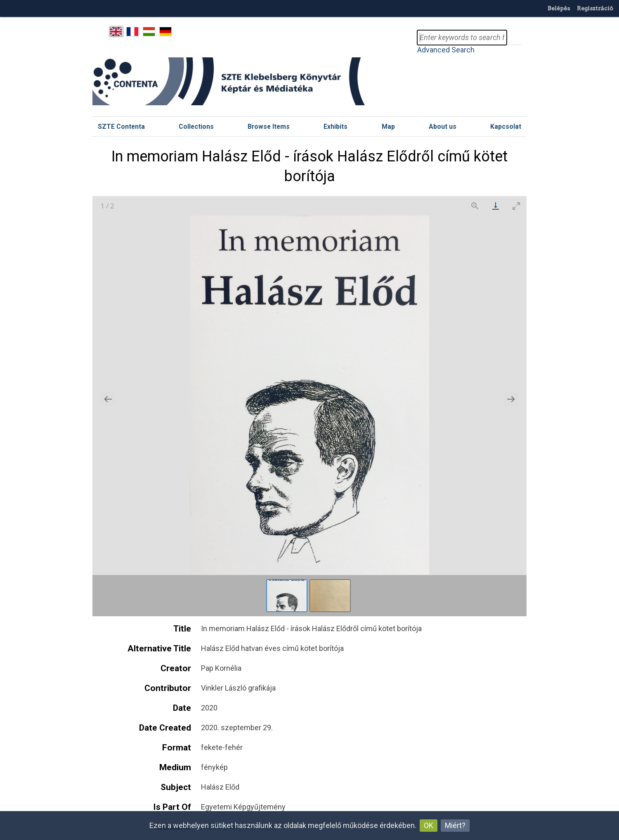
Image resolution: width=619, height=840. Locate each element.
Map (388, 127)
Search (514, 38)
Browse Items (269, 127)
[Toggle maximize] (516, 206)
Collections (196, 127)
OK (429, 825)
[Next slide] (511, 399)
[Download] (496, 206)
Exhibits (335, 127)
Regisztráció (595, 8)
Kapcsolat (506, 127)
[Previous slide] (108, 399)
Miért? (455, 825)
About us (443, 127)
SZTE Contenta (121, 127)
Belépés (559, 8)
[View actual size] (475, 206)
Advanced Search (446, 50)
